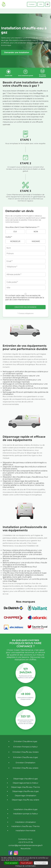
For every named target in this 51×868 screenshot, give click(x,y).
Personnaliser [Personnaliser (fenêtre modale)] (41, 863)
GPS (41, 4)
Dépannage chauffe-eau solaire (25, 800)
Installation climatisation (25, 822)
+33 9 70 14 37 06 (25, 842)
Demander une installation (17, 53)
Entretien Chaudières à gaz (25, 741)
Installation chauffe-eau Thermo (25, 826)
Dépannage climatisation (25, 796)
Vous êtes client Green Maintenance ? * (22, 227)
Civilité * (9, 237)
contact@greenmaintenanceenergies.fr (26, 845)
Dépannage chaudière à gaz (26, 779)
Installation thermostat (25, 831)
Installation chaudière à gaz (26, 809)
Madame (36, 241)
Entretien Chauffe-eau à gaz (26, 757)
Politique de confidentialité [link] (25, 866)
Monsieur (15, 241)
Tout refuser (26, 863)
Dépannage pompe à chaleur (26, 783)
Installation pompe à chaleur (26, 814)
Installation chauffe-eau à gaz (26, 818)
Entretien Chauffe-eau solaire (25, 768)
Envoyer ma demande (26, 307)
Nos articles (26, 849)
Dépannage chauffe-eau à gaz (26, 791)
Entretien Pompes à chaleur (26, 747)
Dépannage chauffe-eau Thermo (25, 787)
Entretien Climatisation (25, 763)
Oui (15, 232)
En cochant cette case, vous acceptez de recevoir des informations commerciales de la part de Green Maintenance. (25, 298)
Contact (32, 4)
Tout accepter (11, 863)
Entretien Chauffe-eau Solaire (26, 752)
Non (36, 232)
